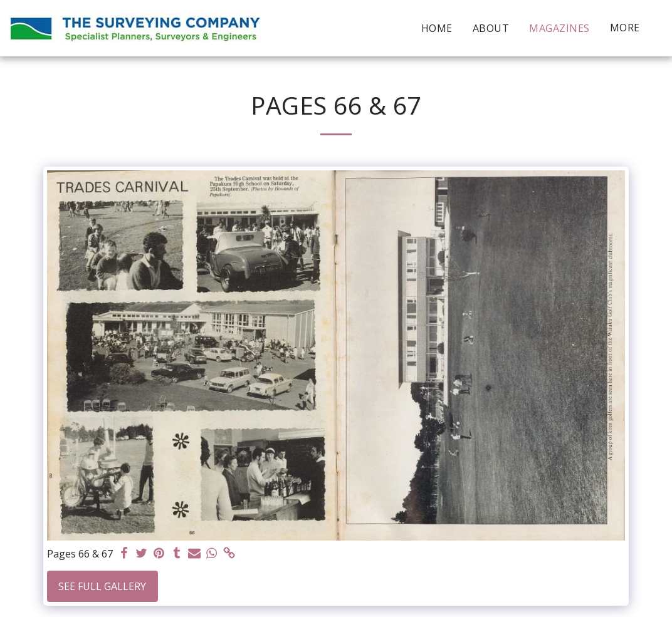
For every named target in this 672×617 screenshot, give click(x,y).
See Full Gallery (102, 586)
